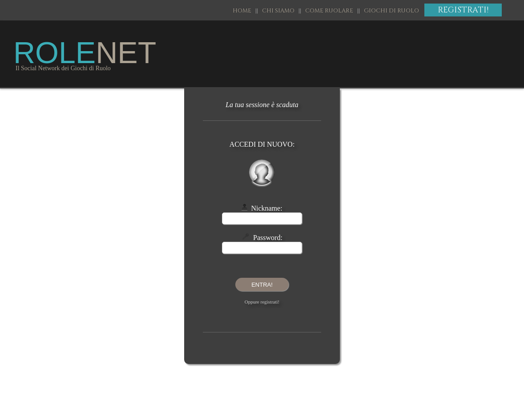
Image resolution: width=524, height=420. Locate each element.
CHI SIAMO (278, 11)
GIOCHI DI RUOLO (391, 11)
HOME (244, 11)
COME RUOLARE (329, 11)
